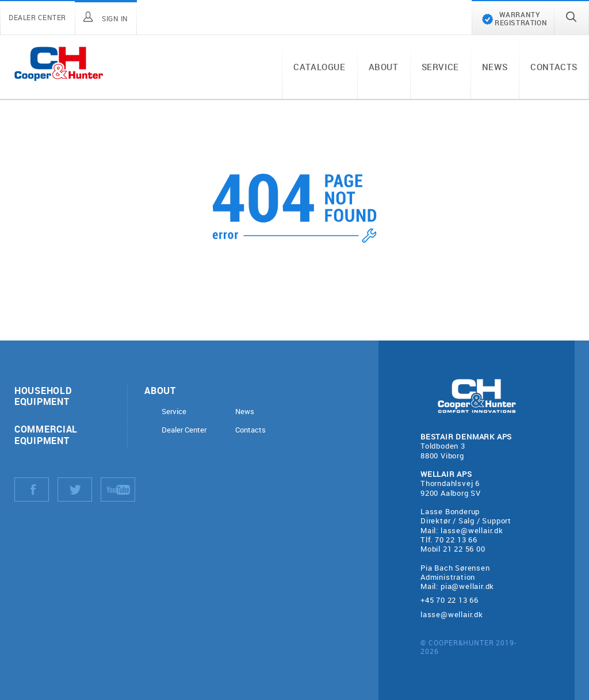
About (384, 67)
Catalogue (319, 67)
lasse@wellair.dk (472, 530)
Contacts (554, 67)
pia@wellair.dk (467, 586)
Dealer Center (184, 430)
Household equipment (43, 396)
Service (440, 67)
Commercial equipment (46, 434)
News (495, 67)
